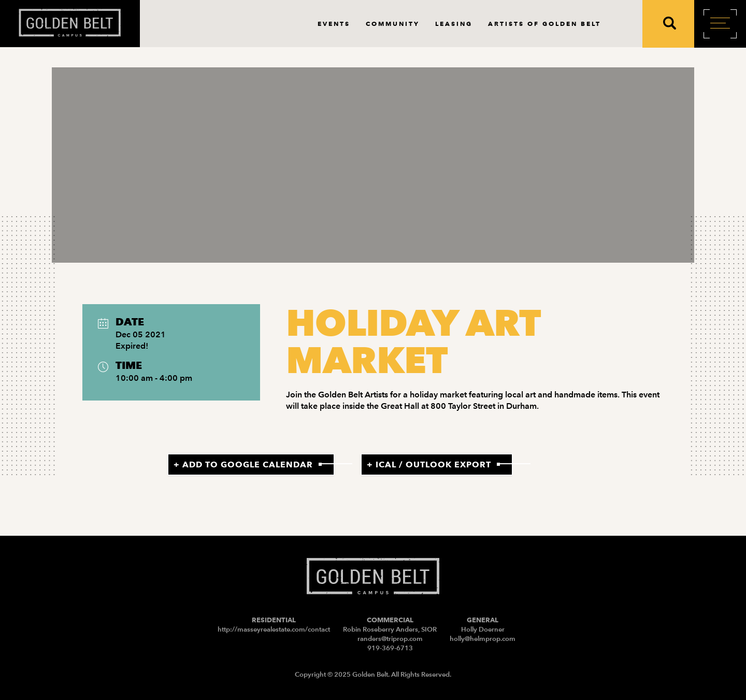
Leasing (454, 24)
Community (393, 24)
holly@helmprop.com (483, 639)
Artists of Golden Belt (544, 24)
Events (334, 24)
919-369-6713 (390, 648)
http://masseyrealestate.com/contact (274, 629)
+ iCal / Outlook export (429, 465)
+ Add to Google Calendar (243, 465)
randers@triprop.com (390, 639)
